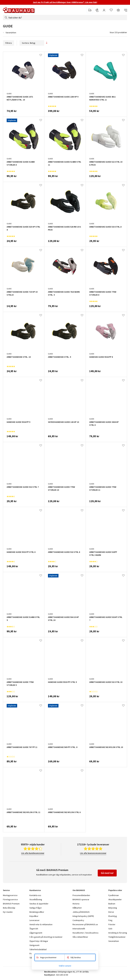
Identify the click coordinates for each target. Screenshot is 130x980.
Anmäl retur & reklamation (41, 924)
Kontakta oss (35, 895)
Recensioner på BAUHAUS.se (85, 924)
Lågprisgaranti (36, 933)
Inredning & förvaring (118, 933)
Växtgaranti (34, 945)
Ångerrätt (34, 929)
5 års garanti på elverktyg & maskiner (46, 937)
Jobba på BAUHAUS (81, 912)
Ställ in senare (65, 966)
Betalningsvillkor (37, 912)
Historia (76, 904)
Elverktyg (113, 916)
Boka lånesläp (9, 908)
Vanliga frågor (36, 908)
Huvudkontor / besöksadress (86, 933)
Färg (110, 920)
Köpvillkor (34, 916)
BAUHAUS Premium (11, 904)
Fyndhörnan (114, 895)
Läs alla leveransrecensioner (93, 853)
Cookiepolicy (78, 920)
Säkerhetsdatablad (38, 949)
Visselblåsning (36, 899)
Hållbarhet (77, 908)
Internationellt (79, 929)
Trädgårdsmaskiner (117, 937)
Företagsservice (10, 899)
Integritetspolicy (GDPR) (83, 916)
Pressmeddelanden (81, 895)
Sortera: (32, 43)
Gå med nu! (107, 873)
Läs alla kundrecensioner (33, 853)
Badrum (112, 904)
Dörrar (111, 912)
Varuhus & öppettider (39, 904)
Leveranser (34, 920)
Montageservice (10, 895)
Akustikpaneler (115, 899)
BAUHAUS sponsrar (81, 899)
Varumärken (11, 33)
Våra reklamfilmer (80, 937)
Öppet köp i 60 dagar (39, 941)
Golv (110, 929)
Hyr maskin (8, 912)
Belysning (113, 908)
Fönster (112, 924)
